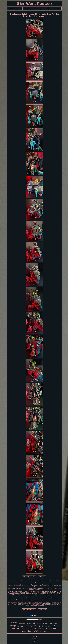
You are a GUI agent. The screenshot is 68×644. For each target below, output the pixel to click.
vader (46, 626)
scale (50, 628)
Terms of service (34, 642)
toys (37, 623)
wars (36, 631)
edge (29, 629)
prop (32, 629)
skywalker (22, 626)
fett (26, 629)
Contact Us (35, 638)
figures (50, 626)
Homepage (35, 636)
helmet (40, 624)
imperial (56, 623)
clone (18, 628)
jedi (34, 623)
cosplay (13, 629)
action (23, 629)
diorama (45, 628)
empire (45, 631)
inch (41, 631)
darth (41, 626)
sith (32, 626)
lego (27, 626)
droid (51, 623)
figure (30, 631)
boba (18, 627)
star (36, 626)
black (55, 628)
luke (40, 629)
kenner (46, 623)
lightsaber (56, 626)
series (29, 623)
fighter (36, 629)
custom (14, 623)
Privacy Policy (34, 640)
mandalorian (22, 623)
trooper (24, 631)
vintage (13, 626)
